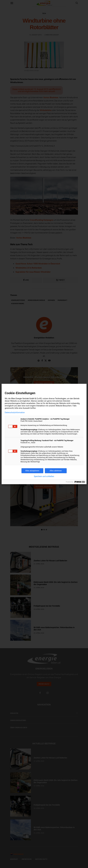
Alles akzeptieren (32, 471)
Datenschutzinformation (15, 412)
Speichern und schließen (44, 476)
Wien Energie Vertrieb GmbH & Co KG (26, 399)
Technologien (61, 399)
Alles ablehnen (56, 471)
